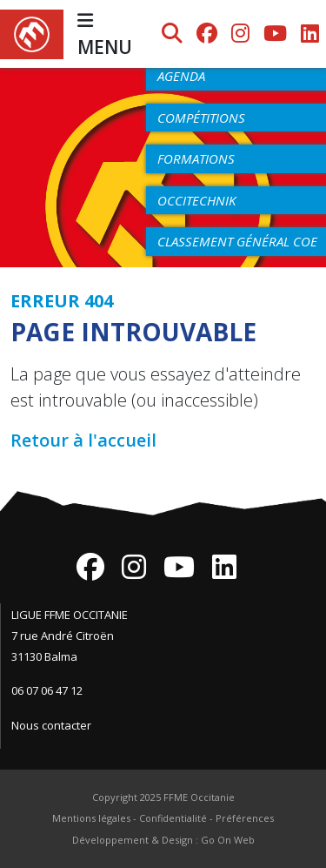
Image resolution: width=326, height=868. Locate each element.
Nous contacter (51, 725)
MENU (105, 35)
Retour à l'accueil (83, 440)
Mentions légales (91, 818)
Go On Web (228, 840)
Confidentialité (173, 818)
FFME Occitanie (199, 797)
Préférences (245, 818)
